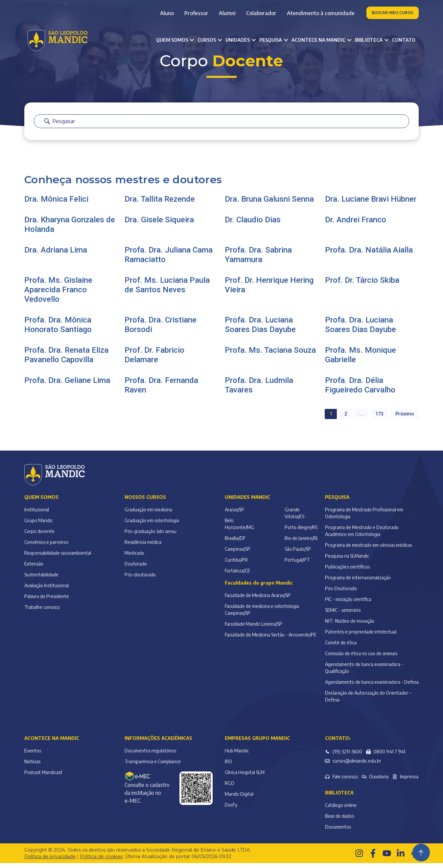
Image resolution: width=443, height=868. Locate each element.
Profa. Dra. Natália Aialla (369, 255)
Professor (196, 13)
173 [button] (375, 419)
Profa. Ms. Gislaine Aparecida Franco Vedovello (58, 295)
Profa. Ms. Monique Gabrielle (361, 360)
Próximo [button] (403, 419)
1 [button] (323, 419)
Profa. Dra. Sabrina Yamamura (258, 260)
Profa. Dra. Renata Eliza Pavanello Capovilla (66, 360)
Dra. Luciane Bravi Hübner (371, 204)
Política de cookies (101, 861)
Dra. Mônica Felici (56, 204)
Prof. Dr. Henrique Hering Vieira (269, 290)
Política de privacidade (50, 861)
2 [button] (339, 419)
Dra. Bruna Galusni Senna (269, 204)
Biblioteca (339, 798)
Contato (404, 40)
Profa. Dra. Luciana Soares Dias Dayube (260, 330)
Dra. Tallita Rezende (160, 204)
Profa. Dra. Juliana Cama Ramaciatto (169, 260)
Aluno (167, 13)
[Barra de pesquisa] (221, 127)
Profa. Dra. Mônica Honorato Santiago (58, 330)
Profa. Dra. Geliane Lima (67, 385)
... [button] (356, 419)
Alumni (227, 13)
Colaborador (261, 13)
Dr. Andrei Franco (356, 225)
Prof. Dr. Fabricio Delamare (154, 360)
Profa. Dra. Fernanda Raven (161, 390)
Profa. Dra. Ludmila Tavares (259, 390)
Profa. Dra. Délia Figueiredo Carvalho (360, 390)
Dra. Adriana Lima (56, 255)
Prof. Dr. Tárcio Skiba (362, 285)
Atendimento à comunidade (321, 13)
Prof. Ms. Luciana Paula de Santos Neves (167, 290)
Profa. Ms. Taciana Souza (270, 355)
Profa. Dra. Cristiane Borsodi (161, 330)
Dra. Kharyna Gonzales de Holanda (70, 229)
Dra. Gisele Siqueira (159, 225)
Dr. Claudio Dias (253, 225)
